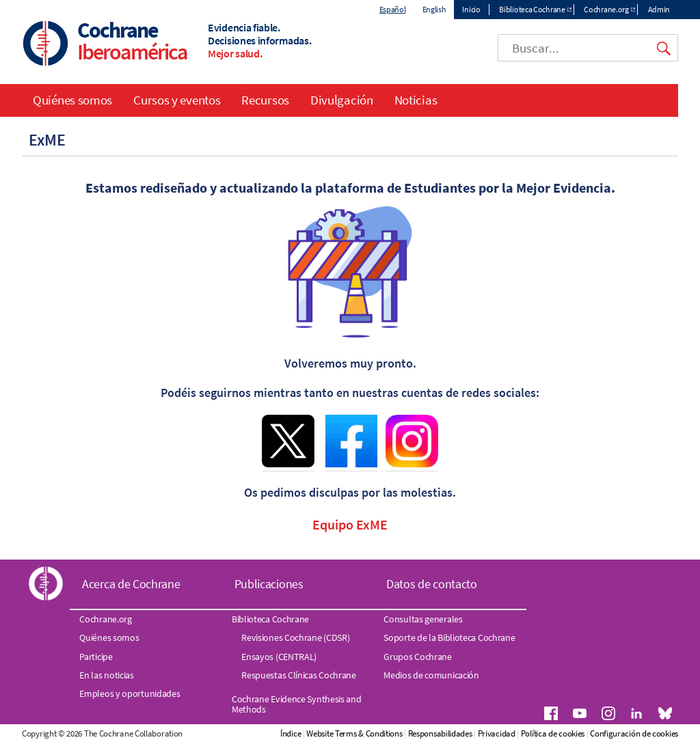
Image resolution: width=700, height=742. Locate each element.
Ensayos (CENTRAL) (279, 657)
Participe (96, 657)
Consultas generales (423, 619)
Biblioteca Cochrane (532, 9)
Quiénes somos (72, 100)
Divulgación (342, 100)
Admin (659, 9)
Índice (291, 733)
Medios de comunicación (431, 675)
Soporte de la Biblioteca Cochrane (449, 637)
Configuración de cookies (634, 733)
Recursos (265, 100)
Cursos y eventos (177, 100)
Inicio (471, 9)
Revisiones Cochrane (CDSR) (295, 637)
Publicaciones (269, 584)
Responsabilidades (440, 733)
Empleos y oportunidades (130, 693)
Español (393, 9)
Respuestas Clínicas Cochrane (299, 675)
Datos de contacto (432, 584)
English (434, 9)
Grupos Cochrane (418, 657)
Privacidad (497, 733)
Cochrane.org (606, 9)
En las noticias (107, 675)
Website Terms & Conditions (354, 733)
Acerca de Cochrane (131, 584)
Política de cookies (553, 733)
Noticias (416, 100)
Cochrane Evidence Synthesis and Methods (297, 704)
